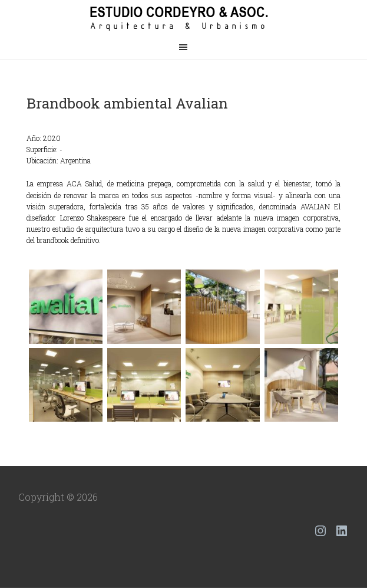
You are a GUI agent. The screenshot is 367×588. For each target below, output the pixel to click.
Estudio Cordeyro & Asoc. (184, 18)
